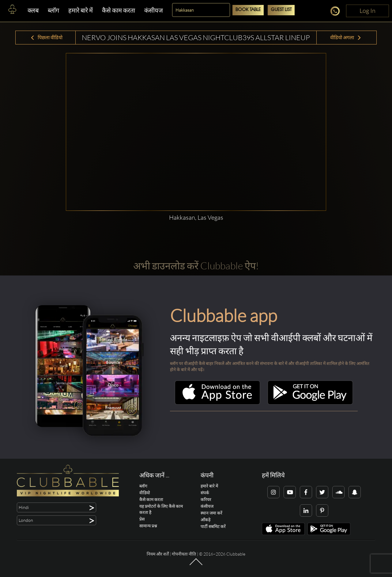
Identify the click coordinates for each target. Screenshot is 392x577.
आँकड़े (205, 520)
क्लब (33, 10)
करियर (206, 499)
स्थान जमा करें (211, 513)
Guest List (281, 10)
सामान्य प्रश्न (148, 526)
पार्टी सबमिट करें (213, 526)
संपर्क (205, 493)
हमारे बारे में (81, 10)
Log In (367, 11)
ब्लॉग (53, 10)
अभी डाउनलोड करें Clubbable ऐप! (196, 266)
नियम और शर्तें (158, 554)
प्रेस (142, 519)
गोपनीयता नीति (184, 554)
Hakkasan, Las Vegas (196, 217)
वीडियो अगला (346, 37)
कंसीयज (154, 10)
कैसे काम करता (119, 10)
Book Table (248, 10)
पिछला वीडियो (46, 37)
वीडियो (145, 493)
